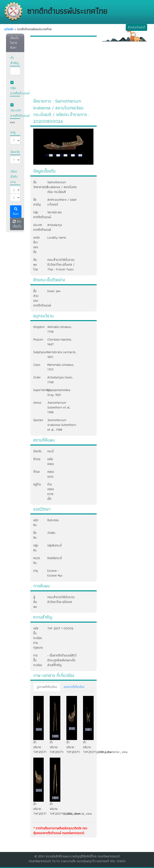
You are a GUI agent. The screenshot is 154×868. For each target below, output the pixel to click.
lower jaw (54, 291)
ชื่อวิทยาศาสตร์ (37, 185)
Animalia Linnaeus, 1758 (60, 329)
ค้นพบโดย (36, 265)
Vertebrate (55, 212)
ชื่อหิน (35, 535)
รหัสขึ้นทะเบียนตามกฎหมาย (37, 638)
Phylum (37, 339)
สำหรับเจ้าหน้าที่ (136, 27)
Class (37, 365)
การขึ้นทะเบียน (37, 660)
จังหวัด (37, 451)
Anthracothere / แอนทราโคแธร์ (62, 202)
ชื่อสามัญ (37, 202)
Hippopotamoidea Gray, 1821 (59, 392)
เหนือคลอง (49, 461)
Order (37, 377)
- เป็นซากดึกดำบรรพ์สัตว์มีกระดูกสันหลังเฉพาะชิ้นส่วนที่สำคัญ (62, 660)
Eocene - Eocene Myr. (55, 573)
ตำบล (36, 472)
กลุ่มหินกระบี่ (54, 545)
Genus (37, 403)
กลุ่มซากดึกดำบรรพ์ (37, 215)
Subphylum (37, 352)
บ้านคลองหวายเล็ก (49, 491)
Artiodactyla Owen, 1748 (60, 380)
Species (37, 420)
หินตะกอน (53, 520)
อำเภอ (37, 459)
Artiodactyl (55, 225)
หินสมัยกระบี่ (55, 558)
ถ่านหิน (51, 533)
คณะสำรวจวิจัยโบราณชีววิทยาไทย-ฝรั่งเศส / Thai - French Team (61, 265)
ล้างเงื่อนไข (17, 224)
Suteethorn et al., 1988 (59, 407)
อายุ (35, 571)
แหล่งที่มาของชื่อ (36, 245)
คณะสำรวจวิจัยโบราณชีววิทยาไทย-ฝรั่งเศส (61, 599)
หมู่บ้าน (37, 484)
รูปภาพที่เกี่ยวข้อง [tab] (47, 687)
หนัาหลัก (9, 29)
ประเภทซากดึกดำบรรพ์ (37, 227)
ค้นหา (16, 212)
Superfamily (37, 390)
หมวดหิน (37, 560)
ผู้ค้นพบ (35, 602)
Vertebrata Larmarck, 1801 (62, 354)
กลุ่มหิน (36, 548)
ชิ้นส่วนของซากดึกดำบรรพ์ (37, 298)
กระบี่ (49, 451)
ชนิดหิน (36, 523)
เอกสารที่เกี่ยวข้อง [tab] (74, 687)
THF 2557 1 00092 (60, 628)
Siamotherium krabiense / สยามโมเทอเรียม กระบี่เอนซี (62, 187)
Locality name (57, 237)
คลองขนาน (49, 474)
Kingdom (37, 327)
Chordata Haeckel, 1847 (60, 342)
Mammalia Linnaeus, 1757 (61, 367)
